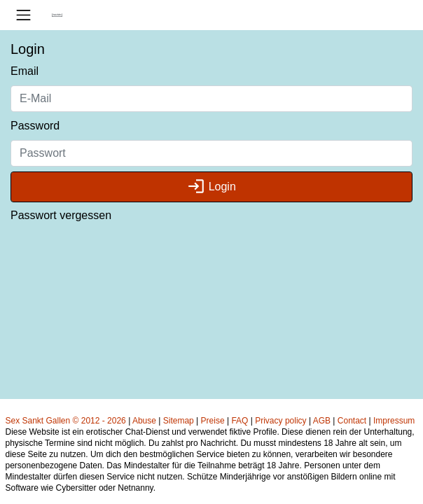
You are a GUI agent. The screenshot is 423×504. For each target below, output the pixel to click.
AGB (322, 421)
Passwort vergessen (61, 215)
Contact (352, 421)
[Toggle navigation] (23, 15)
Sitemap (179, 421)
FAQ (240, 421)
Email (25, 71)
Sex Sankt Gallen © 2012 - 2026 (66, 421)
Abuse (144, 421)
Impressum (394, 421)
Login (211, 187)
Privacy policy (280, 421)
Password (35, 126)
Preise (213, 421)
